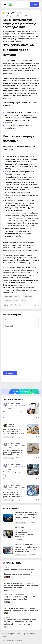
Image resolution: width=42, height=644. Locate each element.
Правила (13, 634)
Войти (34, 4)
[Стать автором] (21, 391)
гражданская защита (11, 300)
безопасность (27, 297)
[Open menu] (5, 4)
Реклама (5, 637)
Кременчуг (10, 437)
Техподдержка (22, 634)
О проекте (6, 634)
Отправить (10, 373)
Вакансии (32, 634)
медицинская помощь (12, 297)
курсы (24, 300)
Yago (20, 13)
